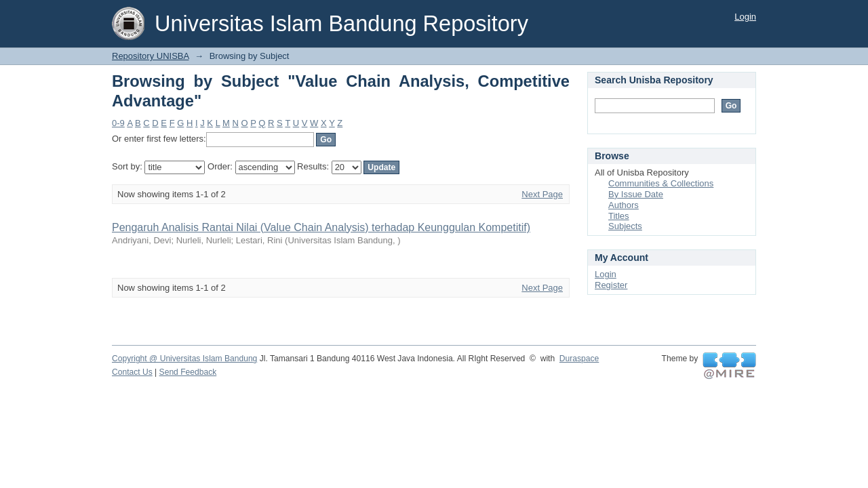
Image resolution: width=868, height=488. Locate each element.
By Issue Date (636, 194)
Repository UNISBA (150, 56)
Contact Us (132, 372)
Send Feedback (188, 372)
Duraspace (579, 359)
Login (745, 17)
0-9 (118, 123)
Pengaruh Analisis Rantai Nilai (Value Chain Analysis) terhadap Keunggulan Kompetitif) (321, 227)
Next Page (542, 194)
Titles (619, 216)
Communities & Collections (661, 183)
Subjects (625, 226)
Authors (624, 205)
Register (611, 285)
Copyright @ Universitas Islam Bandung (184, 359)
